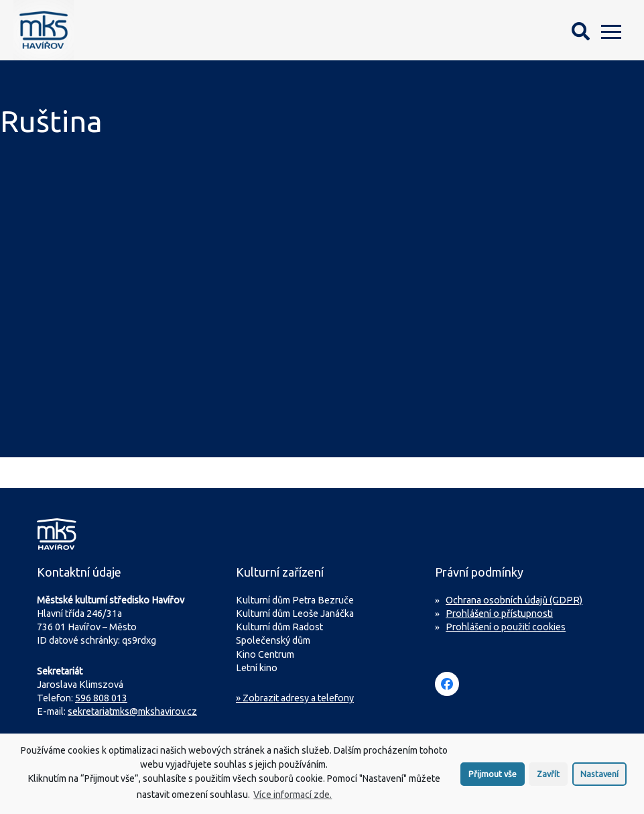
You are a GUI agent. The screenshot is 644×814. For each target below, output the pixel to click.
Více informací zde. (293, 800)
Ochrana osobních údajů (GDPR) (514, 600)
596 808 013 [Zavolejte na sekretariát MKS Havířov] (101, 698)
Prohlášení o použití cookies (506, 627)
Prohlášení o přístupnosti (499, 614)
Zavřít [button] (548, 779)
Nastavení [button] (599, 779)
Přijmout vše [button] (493, 779)
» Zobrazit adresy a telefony (295, 698)
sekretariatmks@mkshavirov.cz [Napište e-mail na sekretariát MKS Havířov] (132, 711)
